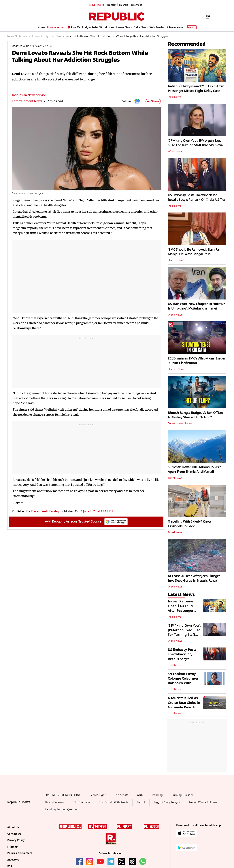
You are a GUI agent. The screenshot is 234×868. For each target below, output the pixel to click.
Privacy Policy (16, 840)
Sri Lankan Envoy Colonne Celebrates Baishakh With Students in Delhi (183, 681)
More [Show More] (192, 27)
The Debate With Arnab (114, 802)
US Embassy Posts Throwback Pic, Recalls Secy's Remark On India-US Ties (197, 197)
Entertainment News (27, 101)
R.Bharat (112, 5)
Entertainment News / (29, 36)
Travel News (175, 478)
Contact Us (14, 834)
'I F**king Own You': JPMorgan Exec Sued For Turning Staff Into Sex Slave (195, 143)
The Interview (82, 802)
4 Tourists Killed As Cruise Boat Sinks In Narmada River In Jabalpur (184, 705)
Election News (176, 260)
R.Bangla (124, 5)
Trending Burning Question (62, 810)
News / (11, 36)
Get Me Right (97, 795)
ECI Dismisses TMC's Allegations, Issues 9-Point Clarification (197, 361)
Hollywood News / (53, 36)
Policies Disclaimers (20, 853)
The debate (121, 795)
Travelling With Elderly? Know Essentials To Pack (190, 524)
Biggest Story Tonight (167, 802)
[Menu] (206, 16)
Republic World (97, 5)
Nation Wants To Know (203, 802)
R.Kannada (137, 5)
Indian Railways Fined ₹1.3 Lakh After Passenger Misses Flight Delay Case (196, 89)
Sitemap (13, 847)
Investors (13, 860)
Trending (157, 795)
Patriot (141, 802)
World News (175, 152)
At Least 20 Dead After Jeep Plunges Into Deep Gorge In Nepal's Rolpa (194, 578)
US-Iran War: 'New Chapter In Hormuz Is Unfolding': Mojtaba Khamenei (196, 306)
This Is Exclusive (55, 802)
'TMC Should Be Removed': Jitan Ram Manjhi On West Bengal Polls (195, 252)
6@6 (140, 795)
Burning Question (183, 795)
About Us (13, 827)
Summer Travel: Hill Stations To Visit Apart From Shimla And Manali (194, 469)
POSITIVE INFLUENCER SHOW (63, 795)
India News (174, 97)
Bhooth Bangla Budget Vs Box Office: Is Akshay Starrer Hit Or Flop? (195, 415)
